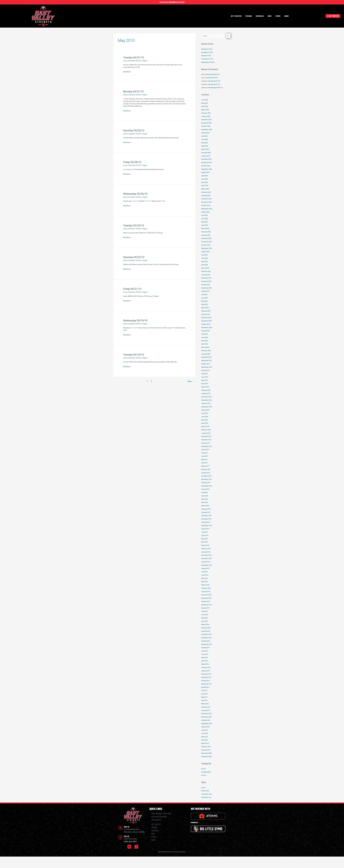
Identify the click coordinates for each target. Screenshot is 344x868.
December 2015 (206, 516)
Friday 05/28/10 (132, 162)
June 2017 (205, 456)
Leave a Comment (129, 61)
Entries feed (205, 791)
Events (203, 769)
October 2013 (206, 601)
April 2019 (205, 384)
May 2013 (205, 618)
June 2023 (205, 219)
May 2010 (205, 737)
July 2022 (204, 255)
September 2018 (207, 407)
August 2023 (205, 212)
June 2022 (205, 258)
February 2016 (206, 509)
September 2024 (207, 169)
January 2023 (206, 235)
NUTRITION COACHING (159, 817)
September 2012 (207, 644)
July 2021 (204, 295)
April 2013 (205, 621)
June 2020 (205, 337)
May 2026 (205, 103)
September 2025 (207, 130)
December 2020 (206, 318)
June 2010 (205, 733)
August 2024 (205, 172)
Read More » (127, 72)
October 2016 (206, 483)
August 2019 (205, 370)
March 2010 (205, 743)
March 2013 (205, 625)
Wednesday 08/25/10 (213, 74)
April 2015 (205, 542)
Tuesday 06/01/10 (134, 57)
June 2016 (205, 496)
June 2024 (205, 179)
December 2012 (206, 634)
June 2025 (205, 139)
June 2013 (205, 615)
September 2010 (207, 724)
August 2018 (205, 410)
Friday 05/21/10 (132, 289)
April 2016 (205, 502)
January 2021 (206, 314)
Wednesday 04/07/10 (215, 88)
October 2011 (206, 681)
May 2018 (205, 420)
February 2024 (206, 192)
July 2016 (204, 493)
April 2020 (205, 344)
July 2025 (204, 136)
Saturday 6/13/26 (207, 52)
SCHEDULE (260, 16)
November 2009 (206, 757)
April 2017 (205, 463)
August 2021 (205, 291)
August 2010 (205, 727)
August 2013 (205, 608)
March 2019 (205, 387)
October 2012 (206, 641)
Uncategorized (206, 772)
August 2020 (205, 331)
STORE (278, 16)
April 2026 (205, 106)
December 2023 (206, 199)
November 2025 (206, 123)
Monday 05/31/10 (133, 92)
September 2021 (207, 288)
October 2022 (206, 245)
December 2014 (206, 555)
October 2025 (206, 126)
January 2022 (206, 275)
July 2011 (204, 691)
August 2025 (205, 133)
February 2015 (206, 549)
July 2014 (204, 572)
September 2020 (207, 328)
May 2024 (205, 182)
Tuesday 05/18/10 (134, 355)
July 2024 (204, 176)
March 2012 (205, 664)
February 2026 (206, 113)
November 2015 (206, 519)
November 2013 (206, 598)
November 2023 (206, 202)
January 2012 (206, 671)
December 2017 (206, 436)
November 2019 (206, 361)
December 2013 (206, 595)
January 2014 (206, 592)
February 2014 (206, 588)
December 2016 (206, 476)
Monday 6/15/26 (207, 49)
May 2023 (205, 222)
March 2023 (205, 229)
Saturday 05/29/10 (134, 131)
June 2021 (205, 298)
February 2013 (206, 628)
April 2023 (205, 225)
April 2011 (205, 700)
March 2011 (205, 704)
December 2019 (206, 357)
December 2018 (206, 397)
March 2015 (205, 545)
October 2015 (206, 522)
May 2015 (205, 539)
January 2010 (206, 750)
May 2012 (205, 658)
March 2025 (205, 149)
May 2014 (205, 578)
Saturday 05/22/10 (134, 257)
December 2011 (206, 674)
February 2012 (206, 667)
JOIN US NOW (156, 820)
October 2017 (206, 443)
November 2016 (206, 479)
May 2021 (205, 301)
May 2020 (205, 341)
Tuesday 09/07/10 (212, 78)
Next (191, 381)
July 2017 (204, 453)
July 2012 (204, 651)
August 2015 (205, 529)
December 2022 (206, 238)
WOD (270, 16)
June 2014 (205, 575)
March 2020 (205, 347)
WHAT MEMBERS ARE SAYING (161, 814)
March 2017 (205, 466)
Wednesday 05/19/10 (135, 321)
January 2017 (206, 473)
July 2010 (204, 730)
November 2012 (206, 638)
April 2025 (205, 146)
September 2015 (207, 526)
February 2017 (206, 469)
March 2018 (205, 427)
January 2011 (206, 710)
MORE (287, 16)
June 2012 (205, 654)
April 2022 (205, 265)
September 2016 (207, 486)
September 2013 (207, 605)
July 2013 (204, 611)
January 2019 (206, 394)
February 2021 (206, 311)
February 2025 (206, 153)
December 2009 (206, 753)
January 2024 (206, 196)
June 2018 (205, 417)
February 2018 (206, 430)
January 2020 (206, 354)
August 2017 (205, 450)
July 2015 (204, 532)
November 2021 (206, 281)
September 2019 (207, 367)
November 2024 (206, 163)
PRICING (249, 16)
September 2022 (207, 248)
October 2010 (206, 720)
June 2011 (205, 694)
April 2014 (205, 582)
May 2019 (205, 380)
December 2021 (206, 278)
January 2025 (206, 156)
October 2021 (206, 285)
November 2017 (206, 440)
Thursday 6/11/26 (207, 59)
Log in (203, 788)
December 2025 (206, 120)
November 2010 (206, 717)
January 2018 (206, 433)
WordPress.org (206, 797)
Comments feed (207, 794)
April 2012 (205, 661)
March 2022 (205, 268)
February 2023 (206, 232)
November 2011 (206, 677)
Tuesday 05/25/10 (134, 225)
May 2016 (205, 499)
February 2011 (206, 707)
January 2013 (206, 631)
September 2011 (207, 684)
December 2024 (206, 159)
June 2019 (205, 377)
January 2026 (206, 116)
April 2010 (205, 740)
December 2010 (206, 714)
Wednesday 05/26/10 (135, 194)
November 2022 (206, 242)
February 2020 (206, 351)
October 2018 (206, 403)
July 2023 (204, 215)
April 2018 (205, 423)
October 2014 (206, 562)
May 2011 (205, 697)
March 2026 (205, 110)
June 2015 (205, 535)
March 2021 (205, 308)
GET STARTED (236, 16)
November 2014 (206, 559)
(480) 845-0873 (130, 842)
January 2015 (206, 552)
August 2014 (205, 568)
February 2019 (206, 390)
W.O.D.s (139, 61)
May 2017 (205, 460)
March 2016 (205, 506)
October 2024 (206, 166)
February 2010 (206, 747)
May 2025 (205, 143)
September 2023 (207, 209)
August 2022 (205, 252)
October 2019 (206, 364)
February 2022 (206, 271)
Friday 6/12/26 (206, 56)
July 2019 (204, 374)
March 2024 (205, 189)
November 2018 (206, 400)
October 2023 (206, 205)
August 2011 (205, 687)
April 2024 (205, 186)
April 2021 (205, 304)
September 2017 (207, 446)
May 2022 (205, 262)
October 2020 (206, 324)
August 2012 (205, 648)
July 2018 (204, 413)
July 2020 (204, 334)
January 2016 (206, 512)
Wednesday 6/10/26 (208, 62)
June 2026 (205, 100)
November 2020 (206, 321)
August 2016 (205, 489)
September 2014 (207, 565)
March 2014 (205, 585)
